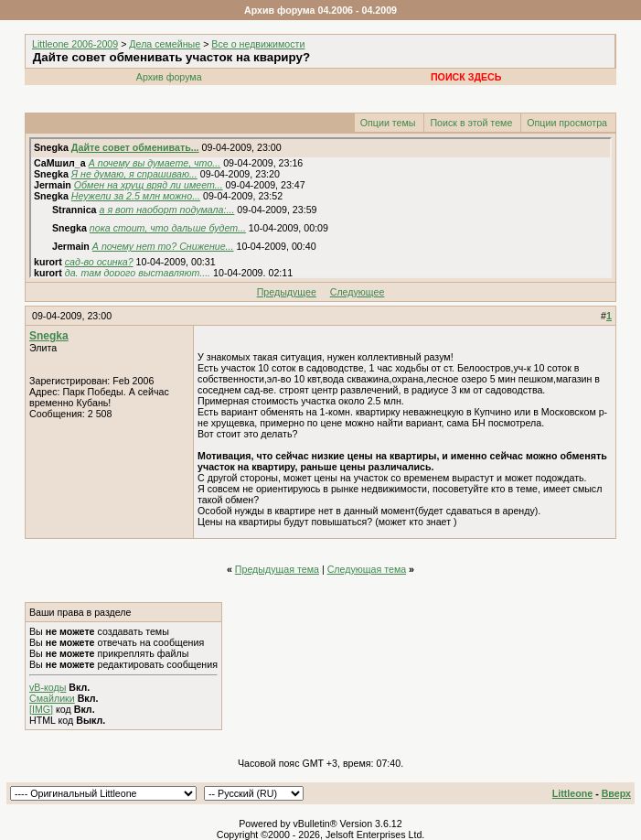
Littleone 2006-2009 (75, 44)
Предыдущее (287, 292)
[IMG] (41, 709)
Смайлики (52, 698)
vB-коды (48, 687)
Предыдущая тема (277, 569)
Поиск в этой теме (471, 123)
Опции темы (388, 123)
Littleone (572, 793)
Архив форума (169, 77)
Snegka (49, 336)
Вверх (616, 793)
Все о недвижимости (258, 44)
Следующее (358, 292)
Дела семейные (165, 44)
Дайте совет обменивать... (135, 147)
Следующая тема (367, 569)
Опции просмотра (567, 123)
